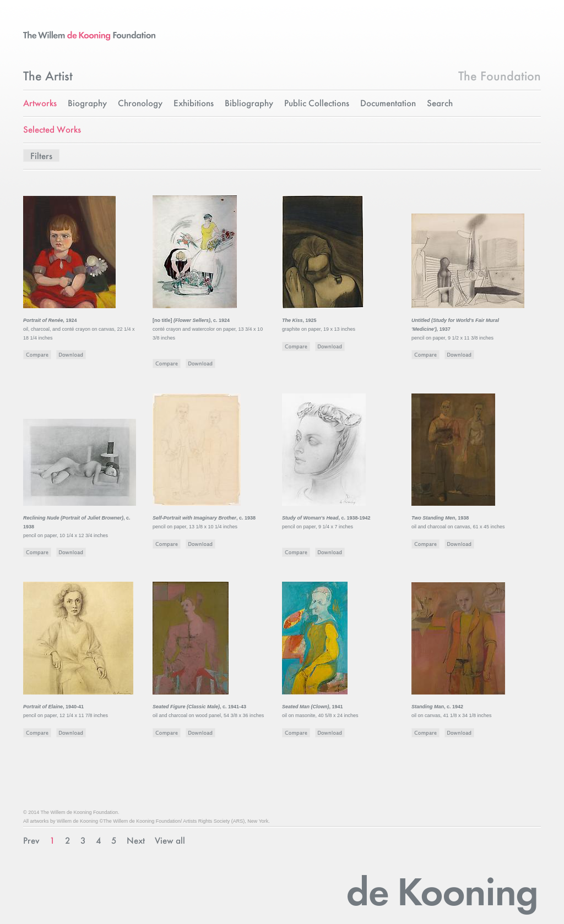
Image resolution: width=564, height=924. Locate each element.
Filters (41, 157)
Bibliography (249, 104)
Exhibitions (194, 104)
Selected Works (52, 130)
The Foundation (500, 77)
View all (170, 841)
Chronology (140, 104)
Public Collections (317, 104)
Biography (87, 104)
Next (136, 841)
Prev (31, 841)
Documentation (388, 104)
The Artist (48, 77)
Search (440, 104)
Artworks (40, 104)
